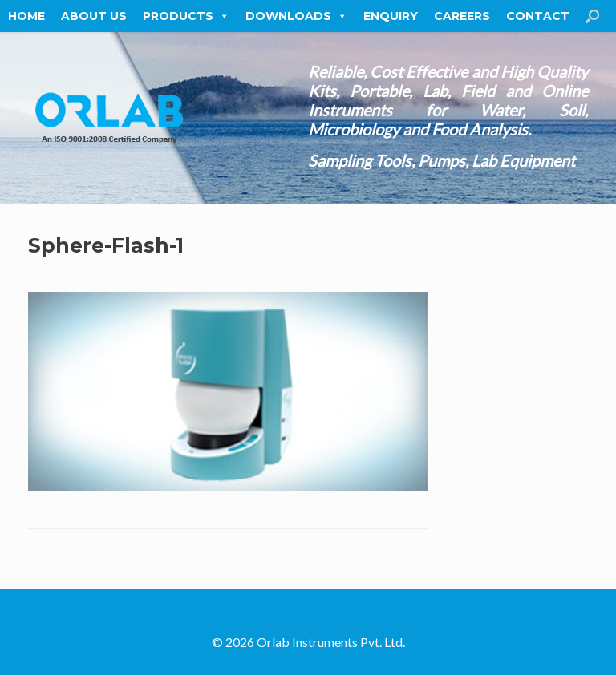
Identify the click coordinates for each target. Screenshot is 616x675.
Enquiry (391, 16)
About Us (94, 16)
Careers (462, 16)
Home (26, 16)
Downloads (296, 16)
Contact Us (548, 16)
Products (186, 16)
